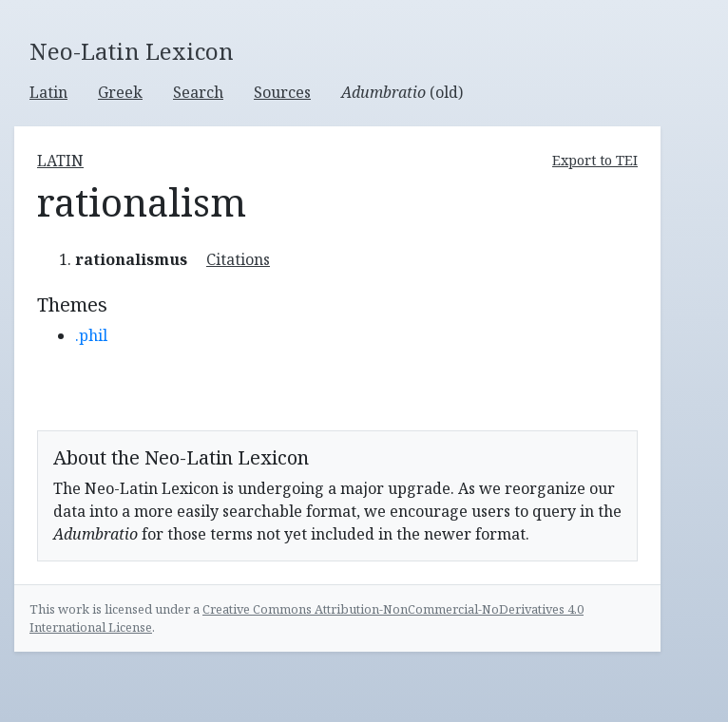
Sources (282, 92)
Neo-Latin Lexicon (132, 52)
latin (60, 161)
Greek (120, 92)
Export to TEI (595, 160)
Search (198, 92)
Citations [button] (238, 259)
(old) (402, 92)
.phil (91, 335)
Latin (48, 92)
